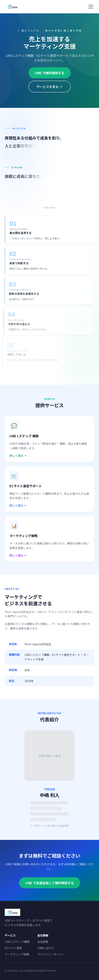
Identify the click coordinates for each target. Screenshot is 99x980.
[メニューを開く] (91, 7)
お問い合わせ (46, 948)
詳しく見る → (18, 456)
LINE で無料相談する (50, 73)
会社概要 (43, 942)
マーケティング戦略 (17, 954)
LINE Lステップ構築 (17, 942)
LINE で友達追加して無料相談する (50, 883)
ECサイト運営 (13, 948)
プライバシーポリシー (51, 954)
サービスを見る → (49, 87)
